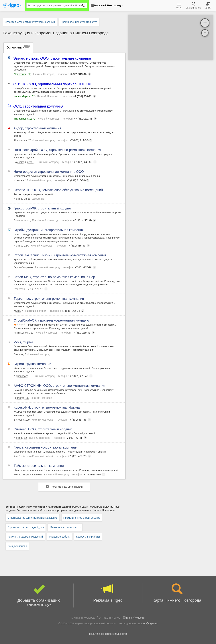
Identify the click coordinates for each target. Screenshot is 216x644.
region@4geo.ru (135, 618)
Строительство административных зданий (33, 518)
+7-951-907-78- (79, 267)
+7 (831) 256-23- (79, 96)
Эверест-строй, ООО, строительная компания (52, 58)
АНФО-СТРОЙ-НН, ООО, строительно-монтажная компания (59, 386)
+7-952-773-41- (70, 438)
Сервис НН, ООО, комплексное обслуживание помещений (58, 190)
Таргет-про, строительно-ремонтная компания (49, 299)
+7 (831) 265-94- (67, 311)
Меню (179, 6)
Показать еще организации (64, 487)
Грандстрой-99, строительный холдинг (43, 208)
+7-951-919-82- (74, 74)
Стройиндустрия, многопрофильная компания (49, 230)
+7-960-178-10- (31, 289)
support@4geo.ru (148, 623)
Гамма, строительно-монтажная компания (46, 447)
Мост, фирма (23, 342)
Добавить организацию (39, 595)
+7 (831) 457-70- (73, 456)
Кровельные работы (88, 537)
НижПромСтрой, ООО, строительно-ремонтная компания (57, 150)
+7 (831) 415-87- (73, 246)
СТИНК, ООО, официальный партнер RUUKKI (53, 84)
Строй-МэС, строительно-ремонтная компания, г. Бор (54, 277)
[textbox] (55, 5)
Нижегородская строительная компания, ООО (49, 172)
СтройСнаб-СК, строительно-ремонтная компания (52, 320)
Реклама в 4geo (108, 593)
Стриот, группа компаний (33, 364)
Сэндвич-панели (17, 546)
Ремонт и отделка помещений (25, 537)
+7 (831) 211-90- (75, 140)
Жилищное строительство (65, 527)
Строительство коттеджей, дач (26, 527)
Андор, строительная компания (38, 128)
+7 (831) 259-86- (77, 333)
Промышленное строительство (82, 518)
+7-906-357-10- (89, 475)
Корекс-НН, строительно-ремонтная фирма (47, 407)
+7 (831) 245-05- (79, 162)
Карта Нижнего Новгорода (177, 593)
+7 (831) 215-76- (72, 180)
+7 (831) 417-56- (74, 420)
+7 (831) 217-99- (79, 220)
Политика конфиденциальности (108, 634)
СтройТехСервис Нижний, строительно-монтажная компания (60, 255)
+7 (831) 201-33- (79, 119)
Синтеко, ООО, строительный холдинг (43, 429)
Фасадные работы (59, 537)
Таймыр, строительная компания (39, 466)
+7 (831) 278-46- (75, 376)
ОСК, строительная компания (39, 106)
